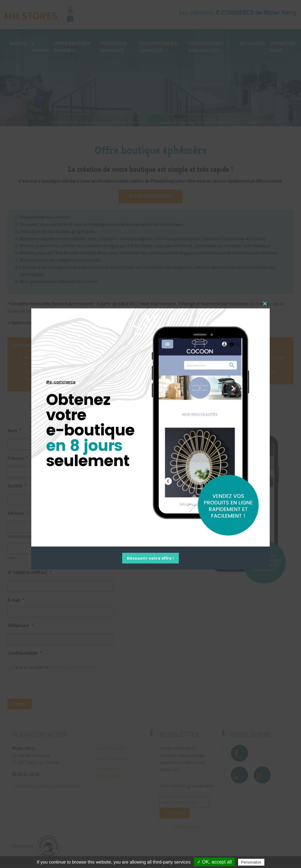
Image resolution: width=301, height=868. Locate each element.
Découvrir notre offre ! (151, 558)
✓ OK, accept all (214, 862)
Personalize (251, 862)
